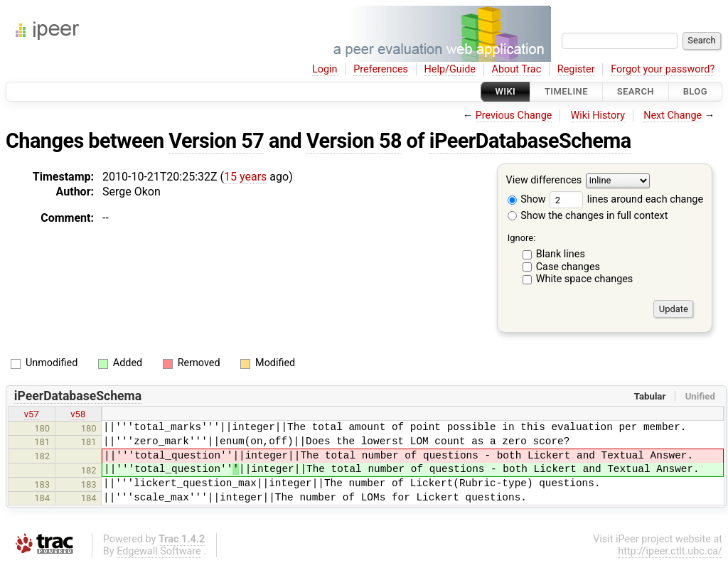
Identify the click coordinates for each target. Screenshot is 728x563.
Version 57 (216, 141)
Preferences (381, 69)
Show (527, 199)
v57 (32, 414)
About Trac (517, 69)
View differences (544, 181)
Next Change (673, 116)
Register (576, 69)
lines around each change (626, 199)
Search (636, 91)
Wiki (506, 91)
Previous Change (514, 116)
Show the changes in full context (588, 216)
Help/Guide (450, 69)
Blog (695, 91)
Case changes (568, 267)
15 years (245, 177)
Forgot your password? (663, 69)
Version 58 (354, 141)
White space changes (585, 279)
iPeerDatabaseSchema (530, 141)
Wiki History (598, 116)
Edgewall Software (159, 551)
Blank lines (561, 254)
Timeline (566, 91)
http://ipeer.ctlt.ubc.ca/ (670, 551)
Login (325, 69)
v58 (78, 414)
